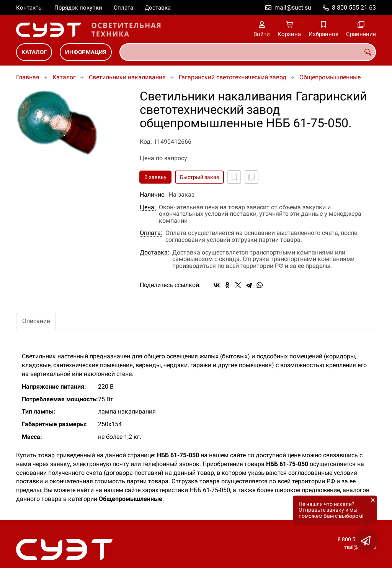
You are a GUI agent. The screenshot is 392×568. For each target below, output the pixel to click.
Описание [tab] (36, 321)
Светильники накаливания (127, 77)
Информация (86, 52)
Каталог (34, 52)
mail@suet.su (293, 7)
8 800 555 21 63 (354, 7)
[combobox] (248, 52)
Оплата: (151, 233)
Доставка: (154, 253)
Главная (28, 77)
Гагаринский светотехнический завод (233, 77)
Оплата (123, 8)
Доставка (158, 8)
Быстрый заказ (199, 177)
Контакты (29, 8)
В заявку (155, 177)
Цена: (148, 207)
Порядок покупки (78, 8)
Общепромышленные (330, 77)
